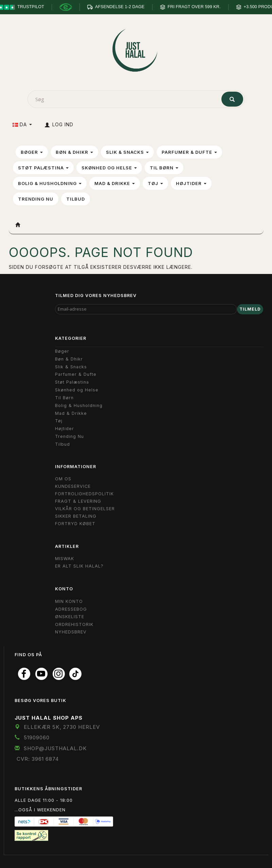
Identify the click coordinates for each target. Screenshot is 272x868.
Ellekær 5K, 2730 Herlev (62, 727)
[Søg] (232, 99)
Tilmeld (250, 309)
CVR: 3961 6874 (38, 759)
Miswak (65, 559)
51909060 (37, 737)
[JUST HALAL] (136, 49)
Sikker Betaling (76, 516)
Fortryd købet (75, 524)
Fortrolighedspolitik (84, 494)
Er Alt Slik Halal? (79, 566)
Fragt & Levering (78, 501)
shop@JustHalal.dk (55, 748)
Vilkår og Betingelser (85, 509)
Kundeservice (73, 486)
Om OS (63, 479)
